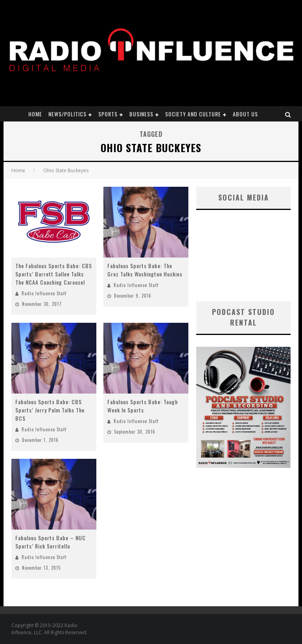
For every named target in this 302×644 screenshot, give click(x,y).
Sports (108, 114)
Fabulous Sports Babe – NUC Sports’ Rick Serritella (51, 542)
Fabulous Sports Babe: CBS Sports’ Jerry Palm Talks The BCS (50, 410)
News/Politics (67, 114)
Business (141, 114)
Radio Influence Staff (44, 293)
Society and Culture (193, 114)
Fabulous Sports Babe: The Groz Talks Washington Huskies (145, 270)
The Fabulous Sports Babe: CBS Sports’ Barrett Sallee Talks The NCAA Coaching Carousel (54, 274)
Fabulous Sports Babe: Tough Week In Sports (143, 406)
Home (35, 114)
